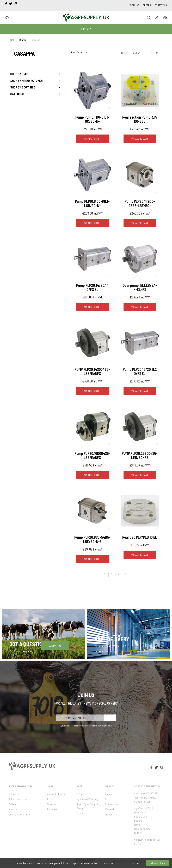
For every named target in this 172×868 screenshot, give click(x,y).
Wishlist (134, 5)
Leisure (51, 799)
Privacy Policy (107, 726)
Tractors (81, 813)
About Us (13, 809)
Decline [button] (136, 863)
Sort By (124, 53)
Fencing (80, 794)
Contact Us (161, 5)
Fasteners (52, 809)
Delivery (12, 804)
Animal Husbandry (56, 794)
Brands (23, 40)
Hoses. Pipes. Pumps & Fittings (88, 806)
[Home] (7, 17)
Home (11, 40)
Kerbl (108, 799)
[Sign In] (157, 18)
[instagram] (16, 4)
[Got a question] (43, 634)
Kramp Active (112, 804)
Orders (147, 5)
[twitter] (11, 4)
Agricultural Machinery (87, 799)
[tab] (34, 74)
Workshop (52, 804)
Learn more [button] (108, 863)
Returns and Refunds (19, 799)
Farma (109, 794)
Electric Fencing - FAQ (19, 814)
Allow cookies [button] (158, 863)
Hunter (109, 814)
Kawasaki (110, 809)
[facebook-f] (6, 4)
